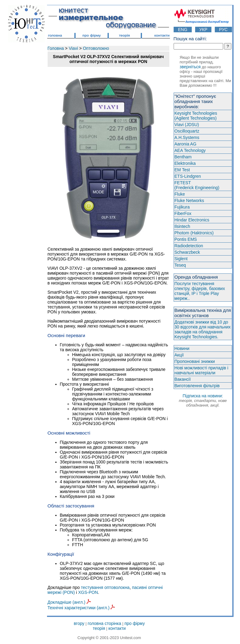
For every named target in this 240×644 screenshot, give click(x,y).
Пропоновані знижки (195, 361)
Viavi (73, 48)
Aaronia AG (186, 144)
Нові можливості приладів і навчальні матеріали (201, 370)
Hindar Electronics (192, 220)
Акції (179, 355)
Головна (56, 48)
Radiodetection (189, 246)
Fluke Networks (189, 201)
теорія (99, 628)
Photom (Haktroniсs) (194, 233)
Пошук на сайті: (190, 39)
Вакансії (183, 379)
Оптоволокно (96, 48)
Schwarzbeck (187, 252)
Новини (182, 348)
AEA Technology (190, 150)
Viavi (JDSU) (187, 125)
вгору (79, 623)
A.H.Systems (187, 137)
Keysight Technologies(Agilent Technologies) (196, 116)
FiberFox (183, 213)
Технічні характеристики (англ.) (81, 608)
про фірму (135, 623)
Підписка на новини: (203, 400)
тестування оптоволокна (105, 587)
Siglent (181, 259)
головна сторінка (104, 623)
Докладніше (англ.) (69, 602)
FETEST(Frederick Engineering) (197, 185)
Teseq (180, 265)
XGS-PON (88, 592)
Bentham (183, 157)
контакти (117, 628)
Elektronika (185, 163)
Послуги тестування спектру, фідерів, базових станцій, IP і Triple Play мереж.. (200, 291)
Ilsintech (182, 226)
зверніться (190, 67)
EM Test (182, 170)
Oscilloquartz (187, 131)
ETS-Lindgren (188, 176)
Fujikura (182, 207)
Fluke (180, 194)
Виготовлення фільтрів (197, 386)
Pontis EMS (186, 239)
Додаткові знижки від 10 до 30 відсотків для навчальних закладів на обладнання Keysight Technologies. (203, 329)
